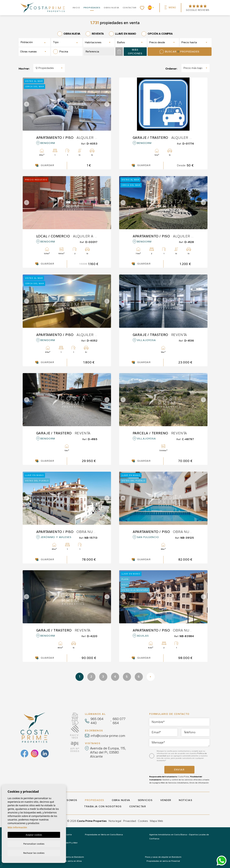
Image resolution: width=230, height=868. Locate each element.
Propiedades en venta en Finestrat (163, 861)
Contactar (130, 8)
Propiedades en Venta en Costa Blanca (104, 835)
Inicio (76, 8)
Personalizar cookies (34, 843)
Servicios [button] (145, 800)
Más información (17, 827)
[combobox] (35, 42)
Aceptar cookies (34, 834)
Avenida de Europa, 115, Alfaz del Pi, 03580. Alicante (108, 752)
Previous (26, 104)
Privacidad (130, 821)
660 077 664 (119, 721)
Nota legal (115, 821)
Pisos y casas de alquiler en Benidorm (163, 857)
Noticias (186, 800)
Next (108, 104)
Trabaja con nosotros (103, 806)
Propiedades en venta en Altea (67, 861)
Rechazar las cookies (34, 853)
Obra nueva (111, 8)
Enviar (179, 770)
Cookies (143, 821)
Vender (166, 800)
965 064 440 (97, 721)
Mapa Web (156, 821)
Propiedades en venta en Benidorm (67, 857)
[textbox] (32, 42)
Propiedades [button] (92, 8)
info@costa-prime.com (108, 736)
